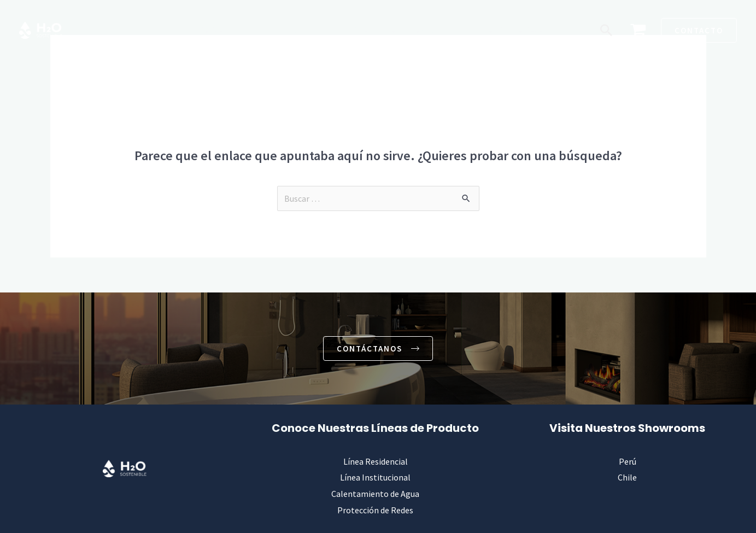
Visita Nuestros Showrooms (627, 428)
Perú (628, 461)
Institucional (298, 30)
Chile (627, 478)
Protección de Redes (505, 30)
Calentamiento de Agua (394, 30)
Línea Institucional (375, 478)
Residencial (224, 30)
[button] (606, 30)
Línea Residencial (376, 461)
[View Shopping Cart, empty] (638, 30)
